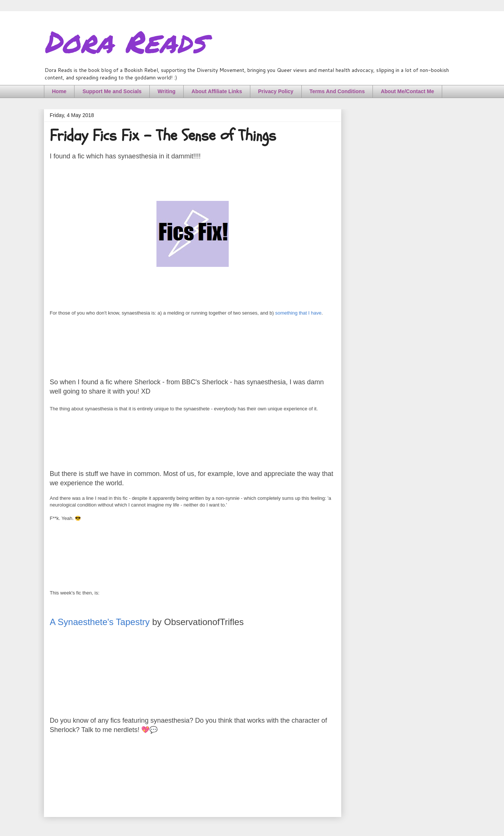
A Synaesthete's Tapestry (100, 622)
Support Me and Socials (112, 91)
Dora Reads (125, 41)
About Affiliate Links (217, 91)
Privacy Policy (276, 91)
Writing (167, 91)
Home (59, 91)
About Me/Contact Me (407, 91)
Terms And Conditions (337, 91)
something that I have (298, 313)
